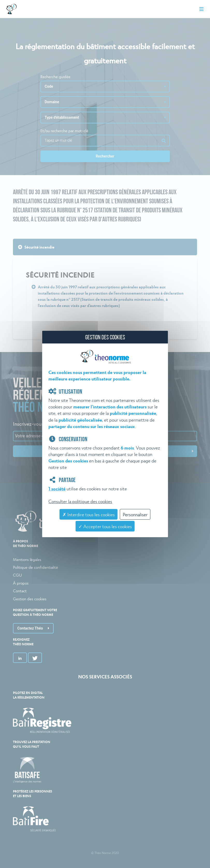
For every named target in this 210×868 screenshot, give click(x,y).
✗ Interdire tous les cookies (89, 514)
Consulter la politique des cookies (80, 501)
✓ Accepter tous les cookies (105, 526)
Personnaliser (135, 514)
